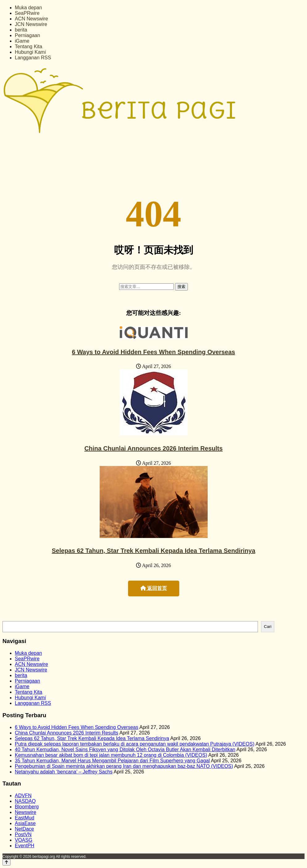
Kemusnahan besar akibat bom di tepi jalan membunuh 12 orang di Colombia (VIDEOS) (111, 755)
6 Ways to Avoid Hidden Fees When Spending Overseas (153, 352)
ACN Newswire (31, 19)
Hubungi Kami (30, 52)
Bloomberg (27, 807)
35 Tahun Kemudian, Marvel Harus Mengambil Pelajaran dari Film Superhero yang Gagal (112, 761)
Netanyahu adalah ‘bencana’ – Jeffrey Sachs (64, 772)
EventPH (25, 846)
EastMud (25, 818)
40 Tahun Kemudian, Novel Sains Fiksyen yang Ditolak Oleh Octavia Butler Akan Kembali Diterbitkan (125, 749)
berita (21, 30)
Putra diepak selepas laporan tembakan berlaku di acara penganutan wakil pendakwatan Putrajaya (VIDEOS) (135, 744)
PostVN (23, 834)
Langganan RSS (33, 58)
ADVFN (23, 796)
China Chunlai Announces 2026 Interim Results (153, 448)
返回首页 (154, 588)
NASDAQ (25, 801)
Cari (268, 627)
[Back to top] (6, 862)
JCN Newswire (31, 24)
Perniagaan (27, 35)
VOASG (24, 840)
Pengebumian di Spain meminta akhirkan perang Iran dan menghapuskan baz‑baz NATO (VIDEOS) (124, 766)
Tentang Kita (29, 47)
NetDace (24, 829)
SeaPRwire (27, 13)
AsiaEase (25, 823)
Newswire (25, 812)
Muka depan (28, 8)
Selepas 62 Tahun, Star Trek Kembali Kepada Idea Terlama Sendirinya (154, 551)
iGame (22, 41)
